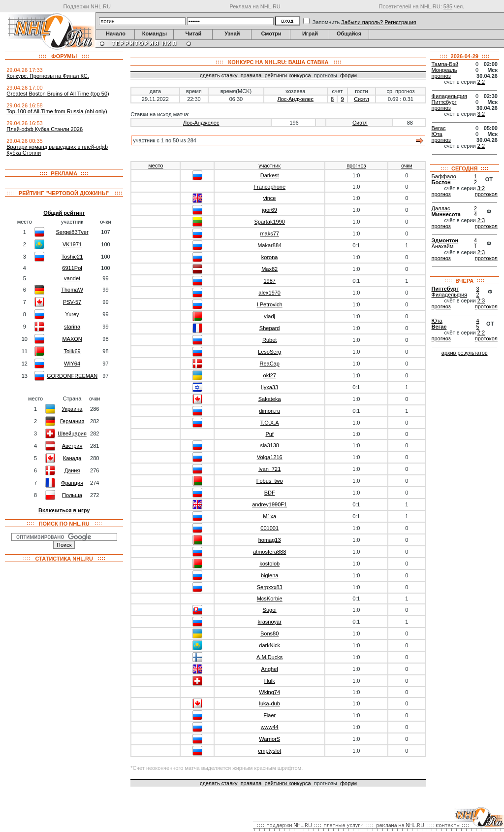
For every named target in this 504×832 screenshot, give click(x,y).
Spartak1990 (269, 222)
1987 (269, 281)
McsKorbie (270, 599)
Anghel (270, 669)
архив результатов (465, 353)
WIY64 (72, 364)
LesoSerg (269, 352)
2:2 (481, 82)
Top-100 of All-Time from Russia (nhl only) (57, 111)
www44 (270, 727)
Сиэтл (362, 99)
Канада (72, 458)
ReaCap (269, 364)
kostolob (269, 564)
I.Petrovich (270, 304)
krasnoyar (270, 622)
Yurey (72, 314)
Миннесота (446, 214)
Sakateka (270, 399)
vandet (72, 278)
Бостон (441, 182)
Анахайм (443, 246)
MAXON (72, 339)
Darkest (270, 175)
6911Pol (72, 268)
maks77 (269, 233)
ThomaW (72, 290)
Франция (72, 483)
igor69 (269, 210)
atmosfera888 (269, 552)
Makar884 (269, 245)
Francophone (269, 187)
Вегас (439, 128)
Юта (437, 134)
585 (448, 6)
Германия (72, 421)
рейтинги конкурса (287, 75)
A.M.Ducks (269, 657)
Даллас (441, 208)
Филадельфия (450, 96)
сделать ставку (219, 75)
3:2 (481, 114)
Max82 (269, 269)
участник (269, 166)
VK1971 (72, 244)
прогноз (356, 166)
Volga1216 (270, 457)
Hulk (270, 681)
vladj (269, 316)
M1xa (269, 516)
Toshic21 (72, 257)
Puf (269, 434)
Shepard (270, 328)
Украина (72, 409)
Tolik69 (72, 351)
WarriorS (269, 739)
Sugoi (270, 610)
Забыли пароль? (362, 22)
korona (270, 257)
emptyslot (269, 751)
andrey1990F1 (269, 504)
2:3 (481, 220)
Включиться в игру (64, 510)
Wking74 (269, 692)
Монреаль (444, 70)
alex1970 (269, 293)
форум (348, 75)
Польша (72, 495)
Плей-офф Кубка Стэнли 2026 (45, 129)
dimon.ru (269, 411)
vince (270, 198)
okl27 (270, 375)
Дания (72, 470)
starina (72, 327)
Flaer (269, 715)
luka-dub (270, 703)
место (156, 166)
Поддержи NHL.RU (87, 6)
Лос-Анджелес (296, 99)
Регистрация (400, 22)
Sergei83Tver (72, 232)
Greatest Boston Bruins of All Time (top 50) (58, 94)
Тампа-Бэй (445, 64)
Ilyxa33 (269, 387)
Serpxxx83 (270, 587)
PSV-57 (72, 302)
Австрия (72, 446)
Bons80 (269, 633)
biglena (269, 575)
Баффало (444, 176)
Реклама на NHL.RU (255, 6)
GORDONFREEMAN (72, 376)
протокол (486, 194)
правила (251, 75)
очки (407, 166)
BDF (270, 493)
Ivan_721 (269, 469)
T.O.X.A (270, 423)
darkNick (269, 645)
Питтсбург (444, 102)
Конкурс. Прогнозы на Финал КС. (48, 76)
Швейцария (72, 433)
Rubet (269, 340)
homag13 (270, 540)
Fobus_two (270, 481)
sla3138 (269, 445)
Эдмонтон (445, 240)
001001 (269, 528)
